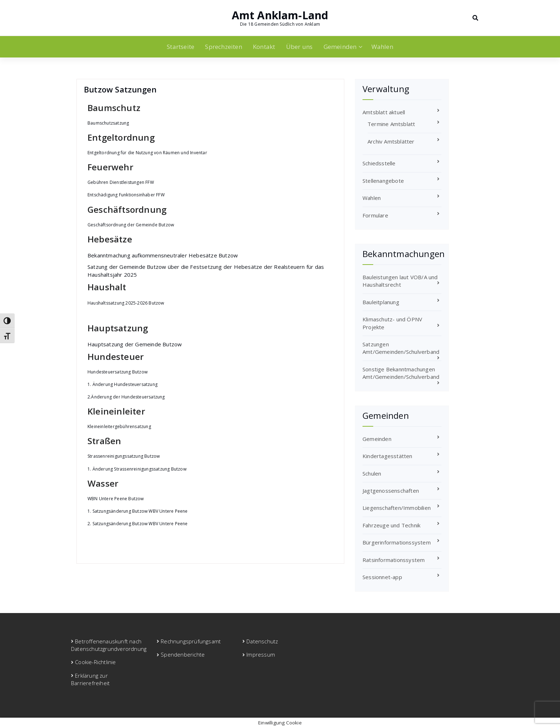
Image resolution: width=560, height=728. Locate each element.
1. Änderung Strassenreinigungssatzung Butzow (137, 469)
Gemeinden (340, 47)
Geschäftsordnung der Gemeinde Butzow (131, 225)
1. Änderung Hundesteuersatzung (122, 384)
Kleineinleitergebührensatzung (119, 426)
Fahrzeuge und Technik (391, 525)
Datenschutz (262, 641)
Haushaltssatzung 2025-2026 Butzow (126, 303)
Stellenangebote (383, 181)
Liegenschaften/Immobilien (397, 508)
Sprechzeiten (223, 47)
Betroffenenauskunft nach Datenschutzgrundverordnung (109, 645)
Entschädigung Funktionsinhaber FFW (126, 195)
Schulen (372, 473)
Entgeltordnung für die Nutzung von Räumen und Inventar (147, 153)
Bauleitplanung (381, 302)
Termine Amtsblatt (391, 124)
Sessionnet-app (382, 577)
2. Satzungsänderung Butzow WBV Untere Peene (138, 524)
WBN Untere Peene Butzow (116, 499)
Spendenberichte (183, 654)
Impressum (261, 654)
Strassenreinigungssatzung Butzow (124, 456)
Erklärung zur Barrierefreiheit (90, 679)
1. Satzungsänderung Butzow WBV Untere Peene (138, 511)
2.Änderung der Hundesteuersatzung (126, 397)
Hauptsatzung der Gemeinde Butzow (135, 344)
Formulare (375, 215)
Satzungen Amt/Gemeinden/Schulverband (401, 348)
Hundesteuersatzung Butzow (117, 372)
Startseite (181, 47)
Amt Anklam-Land (280, 15)
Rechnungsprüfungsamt (191, 641)
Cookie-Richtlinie (95, 662)
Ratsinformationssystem (394, 560)
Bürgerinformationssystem (397, 542)
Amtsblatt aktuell (384, 112)
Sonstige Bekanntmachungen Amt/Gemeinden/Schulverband (401, 373)
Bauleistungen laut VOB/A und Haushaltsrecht (400, 281)
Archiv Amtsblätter (391, 141)
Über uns (299, 47)
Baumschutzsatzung (108, 123)
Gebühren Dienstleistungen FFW (121, 182)
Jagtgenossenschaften (391, 491)
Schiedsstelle (379, 163)
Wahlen (382, 47)
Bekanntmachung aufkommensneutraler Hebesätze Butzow (163, 255)
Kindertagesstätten (387, 456)
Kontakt (264, 47)
